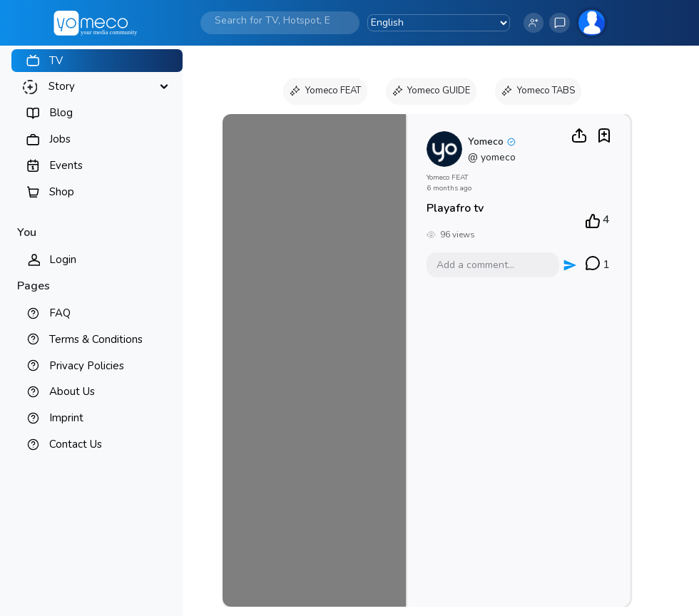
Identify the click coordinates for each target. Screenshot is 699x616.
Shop (62, 192)
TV (56, 61)
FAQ (60, 313)
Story (62, 86)
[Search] (272, 20)
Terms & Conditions (96, 339)
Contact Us (76, 444)
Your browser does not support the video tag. (314, 360)
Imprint (66, 418)
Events (66, 165)
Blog (61, 113)
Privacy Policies (87, 366)
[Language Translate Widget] (439, 23)
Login (63, 260)
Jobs (60, 139)
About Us (72, 391)
